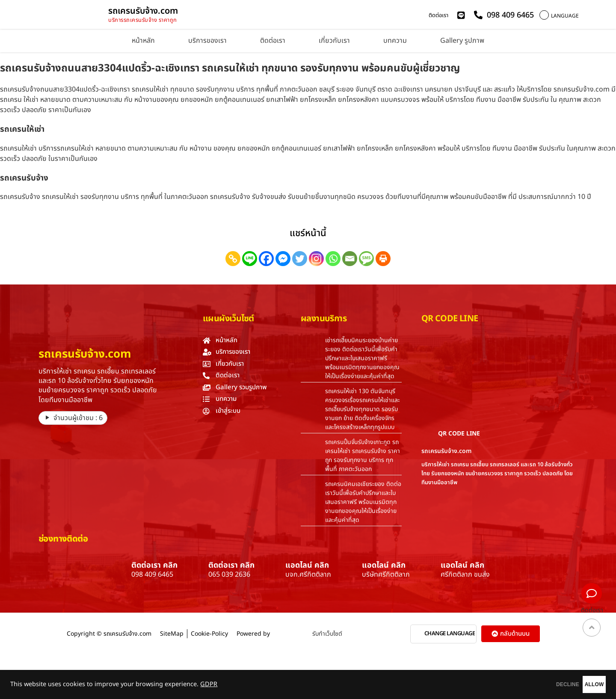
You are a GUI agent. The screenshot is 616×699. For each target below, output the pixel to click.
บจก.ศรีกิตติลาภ (308, 575)
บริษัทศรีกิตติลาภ (386, 575)
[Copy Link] (233, 259)
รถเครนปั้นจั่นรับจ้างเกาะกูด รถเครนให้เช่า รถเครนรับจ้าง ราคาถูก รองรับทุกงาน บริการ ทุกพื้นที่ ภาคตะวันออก (363, 456)
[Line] (250, 259)
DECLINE (528, 684)
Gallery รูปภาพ (462, 41)
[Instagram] (316, 259)
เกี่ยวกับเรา (334, 41)
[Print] (383, 259)
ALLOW (581, 684)
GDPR (209, 684)
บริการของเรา (207, 41)
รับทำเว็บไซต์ (327, 634)
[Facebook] (266, 259)
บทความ (395, 41)
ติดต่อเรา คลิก (154, 565)
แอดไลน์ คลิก (307, 565)
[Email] (350, 259)
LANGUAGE (565, 16)
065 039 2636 (229, 575)
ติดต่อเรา (438, 15)
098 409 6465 (152, 575)
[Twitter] (300, 259)
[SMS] (366, 259)
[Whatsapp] (333, 259)
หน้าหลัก (143, 41)
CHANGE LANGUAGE (450, 634)
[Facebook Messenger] (283, 259)
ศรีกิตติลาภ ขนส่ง (465, 575)
